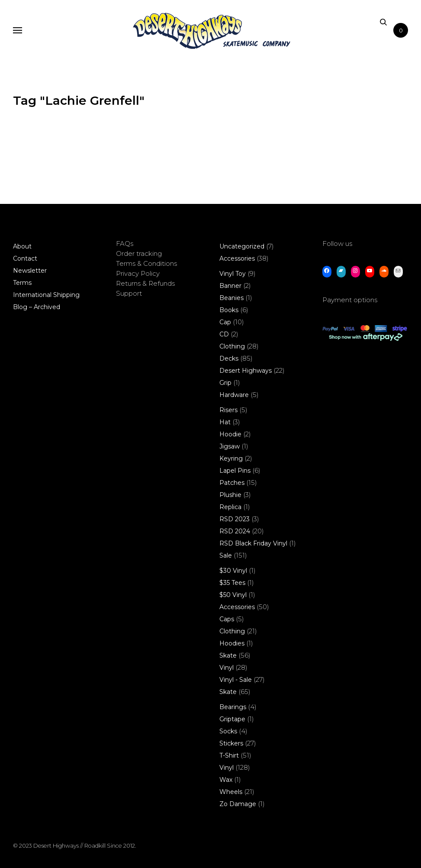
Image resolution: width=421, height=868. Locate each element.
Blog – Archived (37, 307)
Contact (25, 258)
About (22, 246)
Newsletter (30, 271)
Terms (22, 283)
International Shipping (46, 295)
